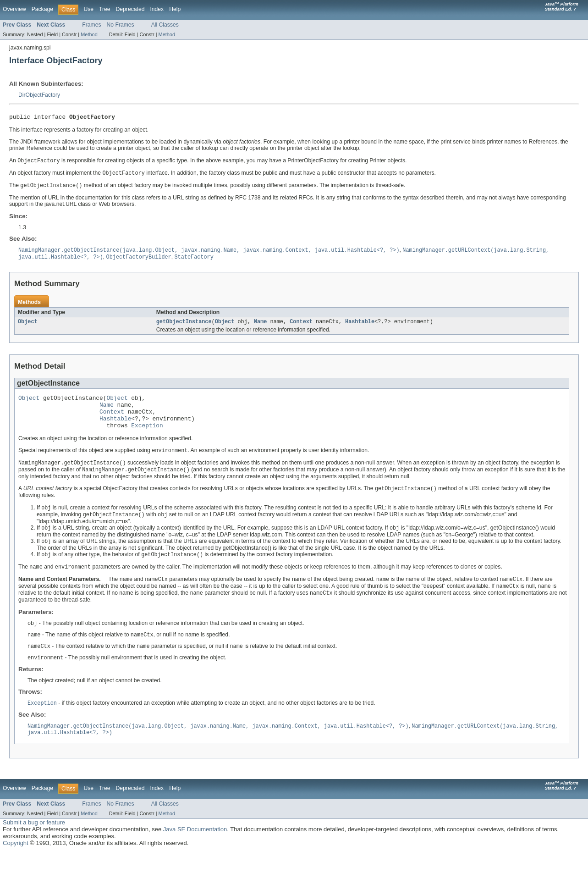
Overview (14, 9)
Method (89, 34)
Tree (105, 9)
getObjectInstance (184, 326)
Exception (147, 436)
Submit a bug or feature (34, 843)
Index (157, 9)
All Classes (165, 25)
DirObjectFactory (39, 95)
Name (260, 326)
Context (301, 326)
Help (175, 9)
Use (88, 9)
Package (42, 9)
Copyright (16, 864)
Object (28, 326)
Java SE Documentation (195, 850)
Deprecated (130, 9)
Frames (91, 25)
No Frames (121, 25)
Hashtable (360, 326)
